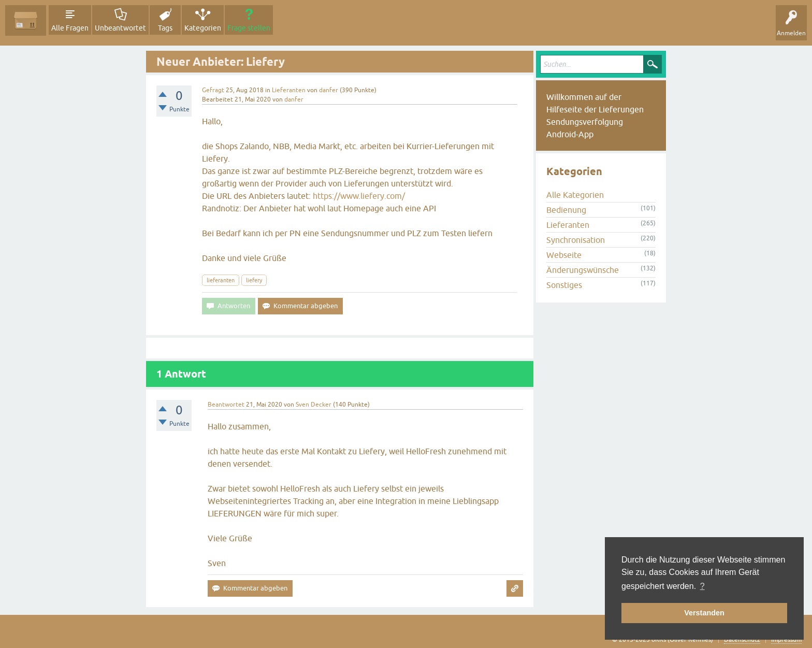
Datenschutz (742, 640)
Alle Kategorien (575, 195)
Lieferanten (289, 90)
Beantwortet (226, 405)
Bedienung (566, 210)
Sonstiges (564, 285)
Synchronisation (576, 240)
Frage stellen (249, 28)
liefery (254, 280)
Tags (165, 28)
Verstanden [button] (704, 613)
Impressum (786, 640)
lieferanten (221, 280)
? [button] (702, 586)
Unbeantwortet (120, 28)
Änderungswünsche (583, 270)
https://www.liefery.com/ (359, 196)
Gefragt (213, 90)
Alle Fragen (70, 28)
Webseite (564, 255)
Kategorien (203, 28)
